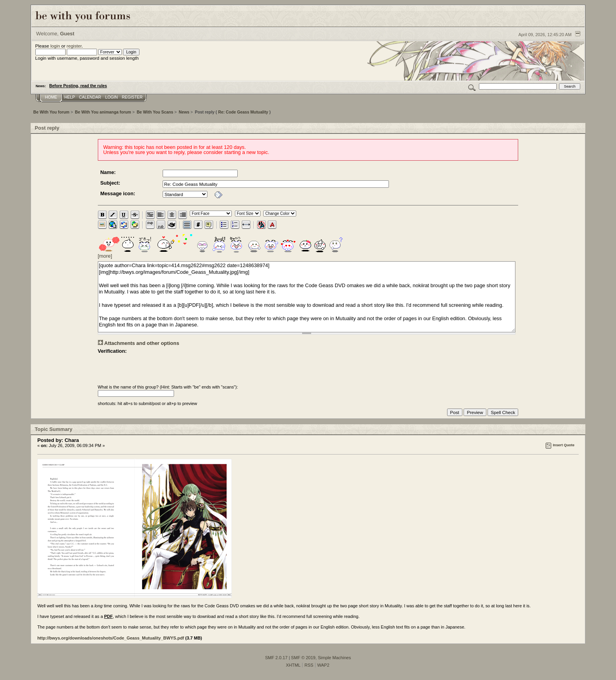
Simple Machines (334, 658)
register (74, 46)
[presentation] (158, 369)
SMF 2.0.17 (276, 658)
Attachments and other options (142, 343)
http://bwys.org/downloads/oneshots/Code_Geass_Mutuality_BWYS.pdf (111, 638)
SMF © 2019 (303, 658)
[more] (105, 256)
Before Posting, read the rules (78, 86)
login (55, 46)
